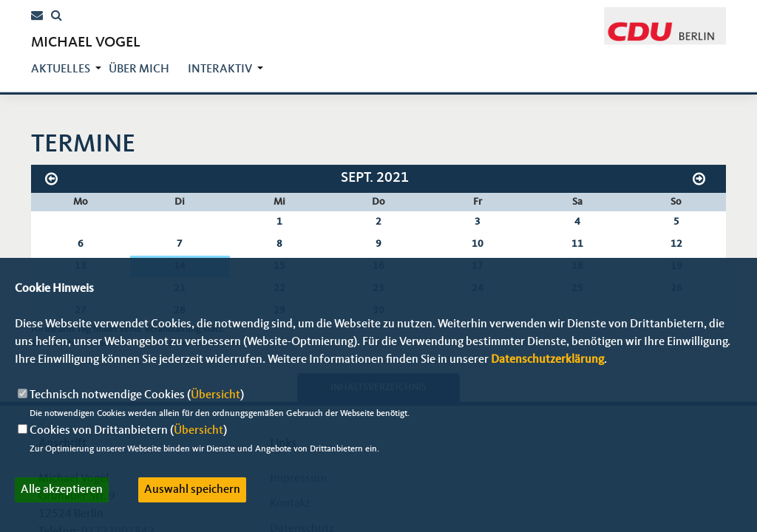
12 (676, 244)
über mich (139, 69)
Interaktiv (220, 69)
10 (478, 244)
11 (577, 244)
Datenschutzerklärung (547, 360)
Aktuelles (61, 69)
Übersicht (215, 395)
